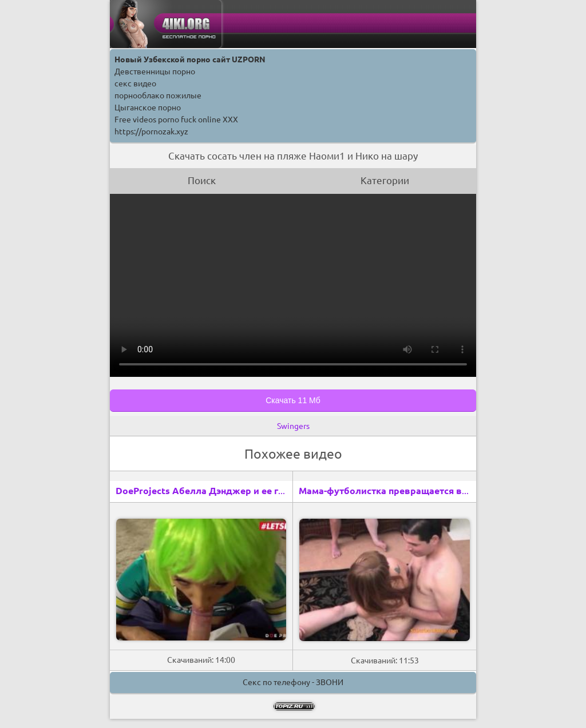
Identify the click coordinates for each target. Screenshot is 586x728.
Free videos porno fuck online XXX (176, 120)
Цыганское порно (148, 108)
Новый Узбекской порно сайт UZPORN (190, 59)
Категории (385, 180)
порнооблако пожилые (158, 96)
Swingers (293, 426)
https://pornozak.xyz (151, 132)
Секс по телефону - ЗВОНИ (293, 682)
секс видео (135, 83)
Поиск (202, 180)
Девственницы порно (155, 71)
